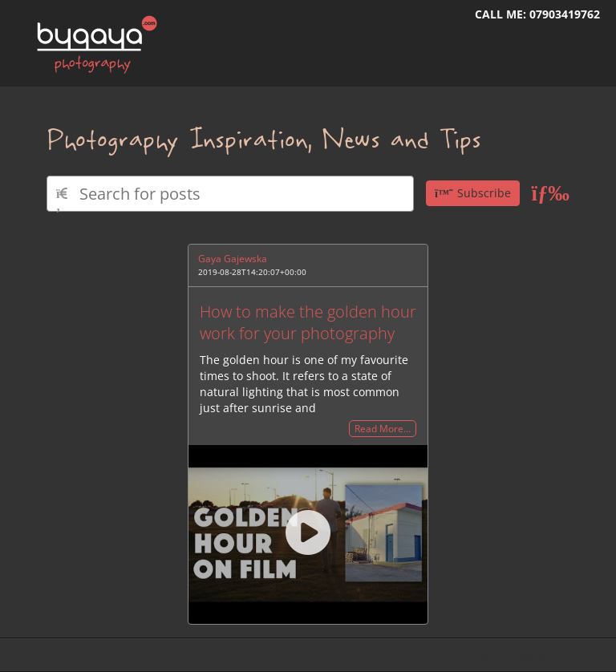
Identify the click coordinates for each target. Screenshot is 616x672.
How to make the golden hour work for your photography (308, 322)
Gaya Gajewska (233, 259)
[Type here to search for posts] (230, 194)
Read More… (383, 429)
